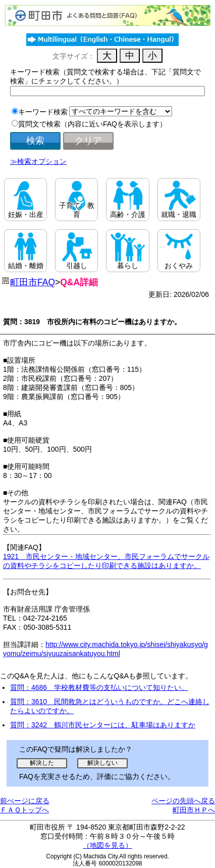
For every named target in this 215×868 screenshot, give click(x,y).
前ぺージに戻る (25, 801)
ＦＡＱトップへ (24, 810)
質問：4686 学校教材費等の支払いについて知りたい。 (99, 687)
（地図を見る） (107, 845)
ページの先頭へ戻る (183, 801)
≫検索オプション (38, 161)
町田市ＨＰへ (194, 810)
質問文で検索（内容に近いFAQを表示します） (92, 124)
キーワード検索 (43, 112)
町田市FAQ (33, 282)
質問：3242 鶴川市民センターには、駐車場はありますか (103, 725)
